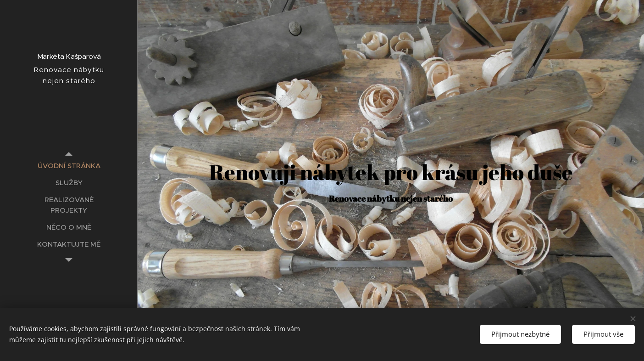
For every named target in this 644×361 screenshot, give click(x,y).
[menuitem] (69, 166)
